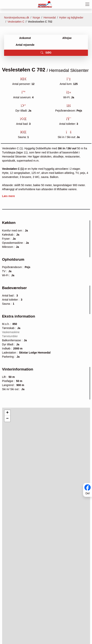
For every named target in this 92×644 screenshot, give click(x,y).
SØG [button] (46, 53)
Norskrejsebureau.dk (17, 18)
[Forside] (45, 4)
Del (87, 493)
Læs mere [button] (9, 196)
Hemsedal (50, 18)
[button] (7, 413)
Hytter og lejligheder (71, 18)
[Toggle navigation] (87, 4)
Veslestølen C (16, 22)
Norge (36, 18)
